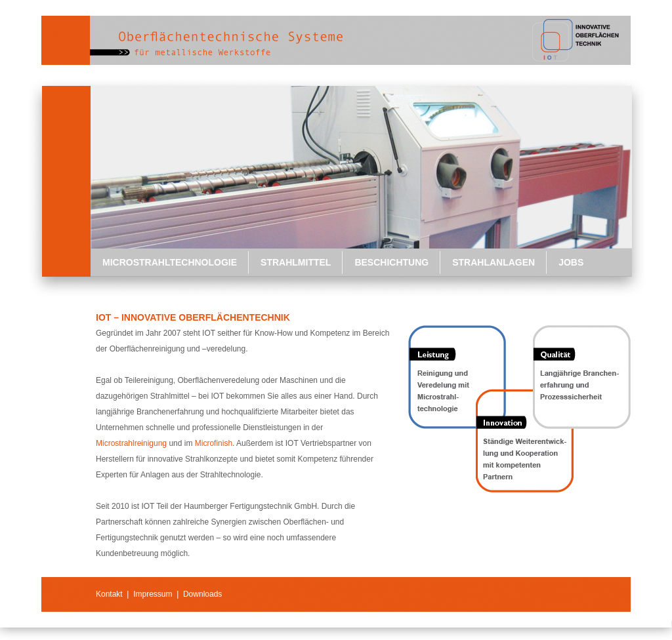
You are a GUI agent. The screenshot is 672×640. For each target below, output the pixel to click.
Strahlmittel (296, 262)
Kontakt (109, 594)
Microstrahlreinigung (131, 443)
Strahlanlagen (493, 262)
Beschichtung (391, 262)
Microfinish (214, 443)
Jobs (571, 262)
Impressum (153, 594)
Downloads (202, 594)
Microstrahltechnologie (170, 262)
